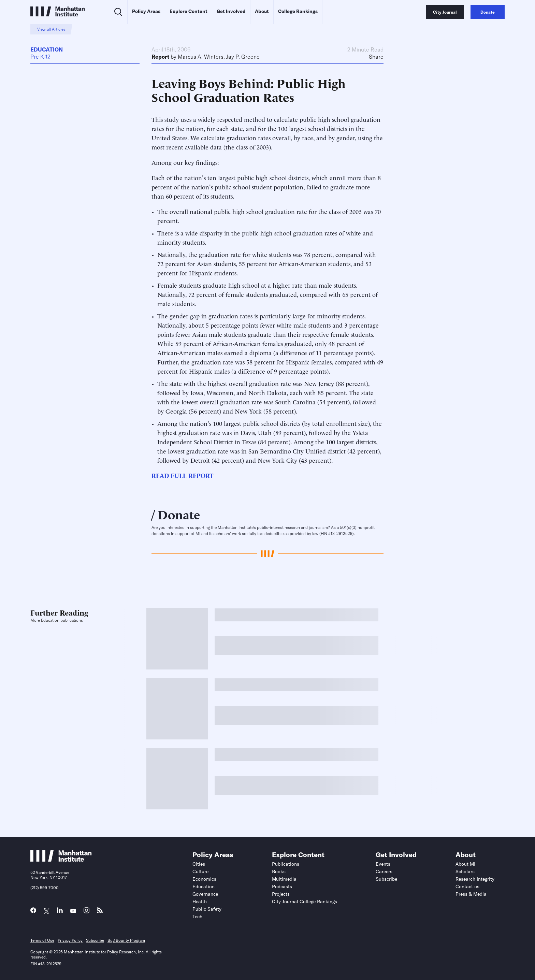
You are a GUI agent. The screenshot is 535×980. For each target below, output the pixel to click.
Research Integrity (475, 879)
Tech (197, 917)
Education (47, 49)
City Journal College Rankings (305, 902)
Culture (200, 871)
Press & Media (471, 894)
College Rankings (298, 11)
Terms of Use (42, 940)
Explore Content (189, 11)
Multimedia (284, 879)
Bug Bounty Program (126, 940)
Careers (384, 871)
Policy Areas (146, 11)
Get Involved (231, 11)
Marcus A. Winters (201, 57)
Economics (204, 879)
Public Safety (207, 909)
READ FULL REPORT (182, 475)
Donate (179, 514)
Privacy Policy (70, 940)
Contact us (467, 887)
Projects (281, 894)
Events (383, 864)
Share (376, 57)
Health (200, 902)
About (262, 11)
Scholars (465, 871)
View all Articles (51, 29)
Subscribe (386, 879)
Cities (199, 864)
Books (279, 871)
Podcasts (282, 887)
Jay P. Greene (243, 57)
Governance (205, 894)
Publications (286, 864)
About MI (465, 864)
